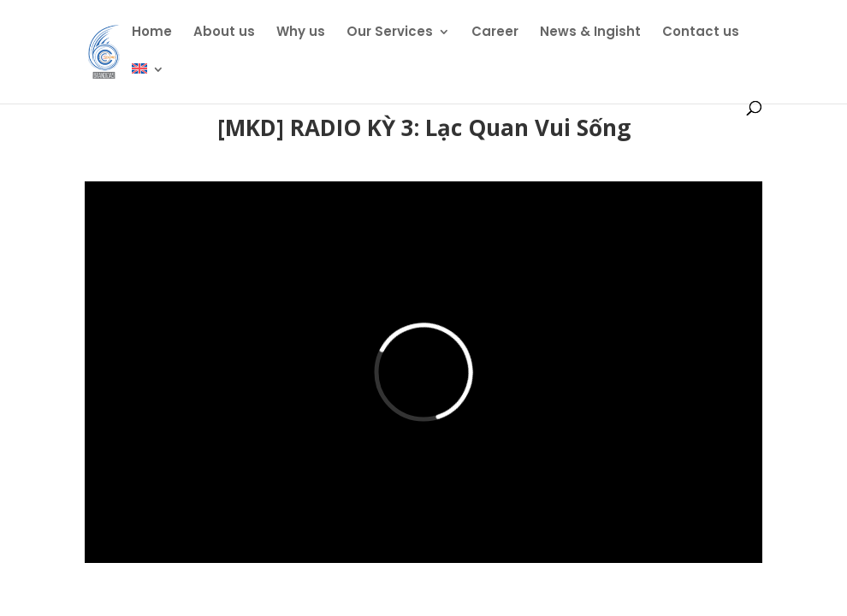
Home (152, 33)
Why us (301, 33)
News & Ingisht (590, 33)
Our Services (390, 33)
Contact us (701, 33)
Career (495, 33)
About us (224, 33)
